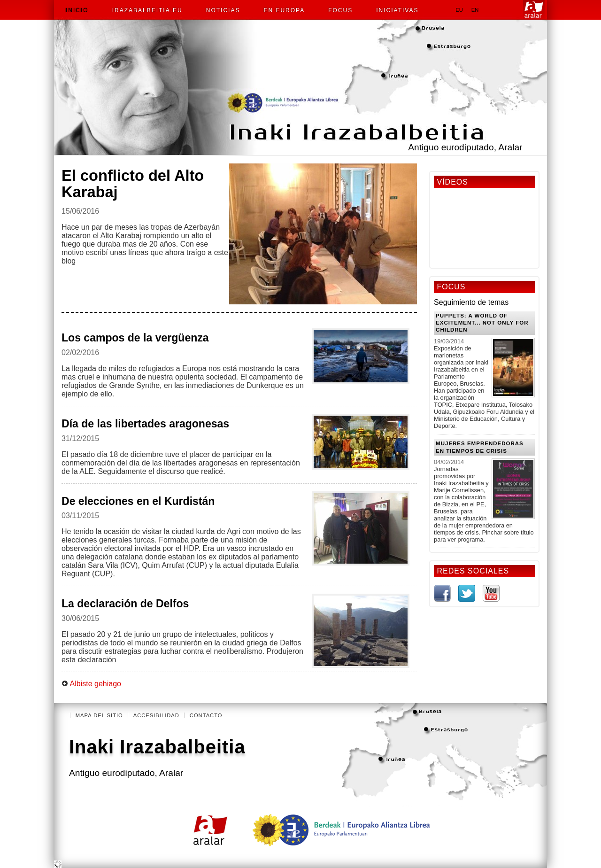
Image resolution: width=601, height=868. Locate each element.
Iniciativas (397, 10)
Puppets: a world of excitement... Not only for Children (482, 323)
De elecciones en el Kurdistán (138, 501)
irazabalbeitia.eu (147, 10)
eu (459, 10)
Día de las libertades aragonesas (145, 424)
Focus (340, 10)
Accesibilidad (156, 715)
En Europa (284, 10)
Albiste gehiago (91, 684)
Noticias (223, 10)
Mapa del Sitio (99, 715)
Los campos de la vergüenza (135, 338)
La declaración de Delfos (125, 604)
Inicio (77, 10)
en (475, 10)
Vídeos (452, 182)
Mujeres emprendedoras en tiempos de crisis (480, 447)
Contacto (206, 715)
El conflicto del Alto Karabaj (133, 184)
